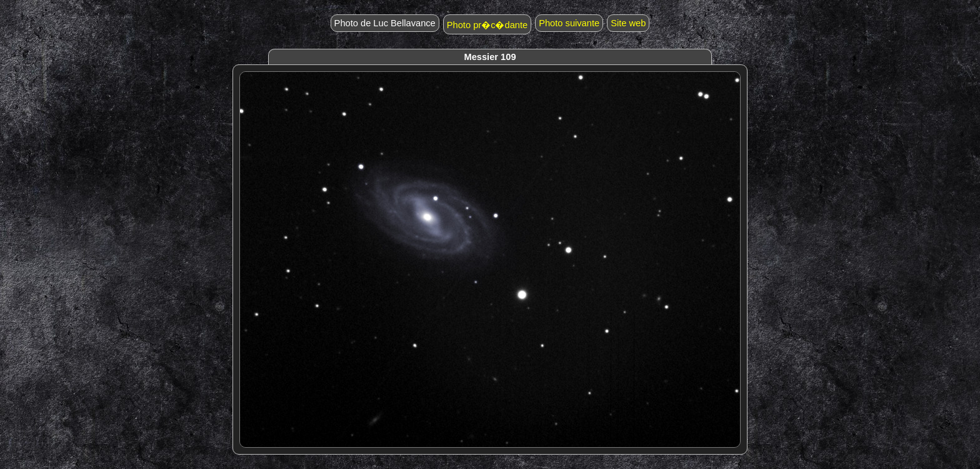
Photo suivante (569, 23)
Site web (628, 23)
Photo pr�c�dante (487, 25)
